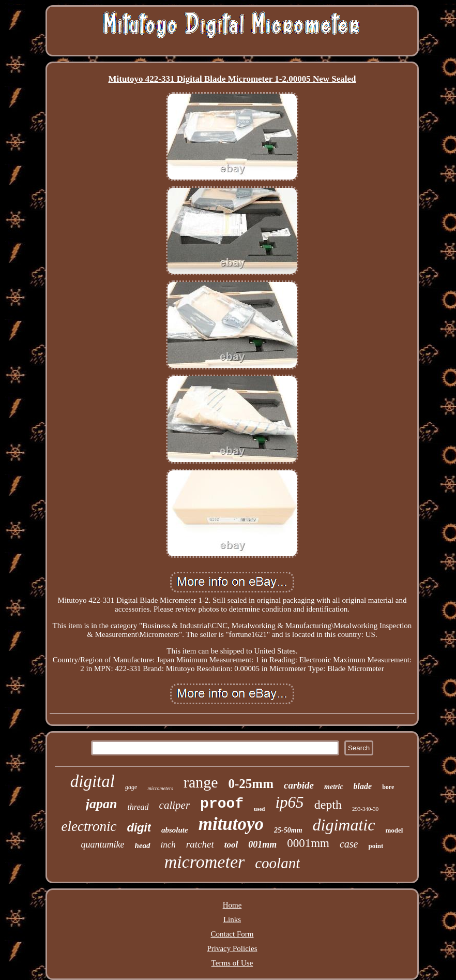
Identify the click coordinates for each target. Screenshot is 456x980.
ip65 (290, 802)
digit (139, 828)
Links (232, 919)
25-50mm (288, 830)
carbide (299, 785)
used (259, 809)
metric (334, 787)
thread (138, 807)
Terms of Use (232, 963)
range (201, 782)
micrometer (204, 862)
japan (102, 804)
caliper (174, 805)
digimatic (344, 825)
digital (93, 781)
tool (231, 845)
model (394, 830)
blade (363, 786)
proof (222, 804)
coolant (277, 863)
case (349, 844)
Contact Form (232, 934)
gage (131, 787)
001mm (262, 844)
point (376, 846)
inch (168, 845)
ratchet (200, 844)
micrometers (160, 788)
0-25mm (251, 784)
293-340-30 (365, 809)
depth (328, 805)
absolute (175, 830)
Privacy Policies (232, 948)
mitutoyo (231, 824)
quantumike (103, 844)
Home (232, 905)
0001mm (308, 843)
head (143, 845)
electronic (89, 826)
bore (388, 787)
